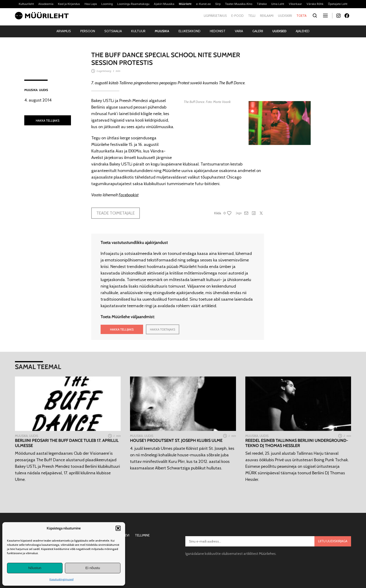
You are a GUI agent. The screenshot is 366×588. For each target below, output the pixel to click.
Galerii (258, 31)
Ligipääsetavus (215, 16)
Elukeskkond (190, 31)
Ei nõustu (93, 568)
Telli (252, 16)
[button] (118, 528)
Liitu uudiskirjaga (333, 541)
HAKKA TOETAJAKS (163, 329)
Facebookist (128, 195)
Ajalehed (303, 31)
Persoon (88, 31)
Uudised (279, 31)
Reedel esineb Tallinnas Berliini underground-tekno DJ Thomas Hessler (297, 443)
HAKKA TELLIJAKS (48, 120)
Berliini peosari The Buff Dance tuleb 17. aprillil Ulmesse (67, 443)
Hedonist (218, 31)
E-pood (238, 16)
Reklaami (267, 16)
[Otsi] (315, 16)
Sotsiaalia (113, 31)
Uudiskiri (285, 16)
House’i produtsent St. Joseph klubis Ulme (176, 441)
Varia (239, 31)
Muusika (162, 31)
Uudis (44, 90)
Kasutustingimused (62, 579)
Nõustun (35, 568)
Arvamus (64, 31)
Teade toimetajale (116, 213)
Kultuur (138, 31)
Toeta (301, 16)
